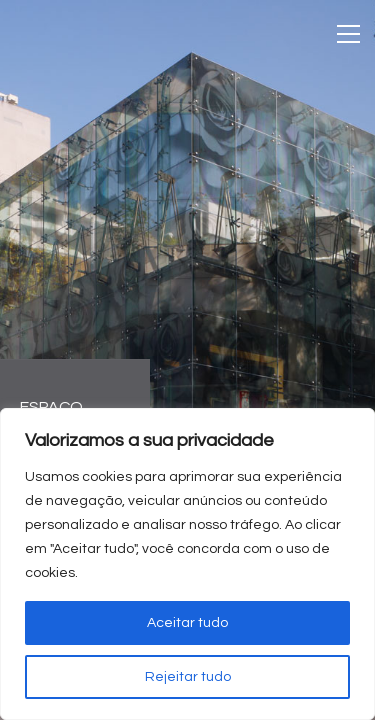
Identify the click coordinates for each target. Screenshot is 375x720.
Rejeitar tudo (188, 677)
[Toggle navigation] (348, 34)
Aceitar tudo (187, 623)
